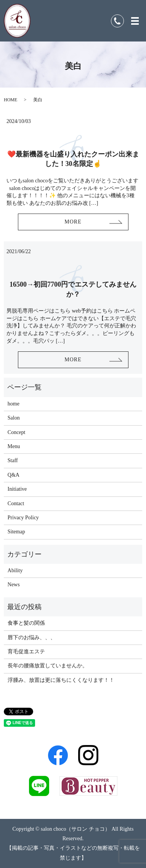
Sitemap (16, 532)
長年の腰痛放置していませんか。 (48, 666)
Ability (15, 570)
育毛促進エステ (26, 652)
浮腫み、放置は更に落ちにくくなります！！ (61, 680)
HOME (10, 100)
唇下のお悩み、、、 (32, 637)
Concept (17, 432)
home (14, 404)
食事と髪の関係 (26, 623)
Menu (14, 446)
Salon (14, 418)
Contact (16, 503)
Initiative (17, 489)
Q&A (14, 475)
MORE (73, 222)
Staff (13, 460)
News (14, 585)
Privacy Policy (23, 518)
